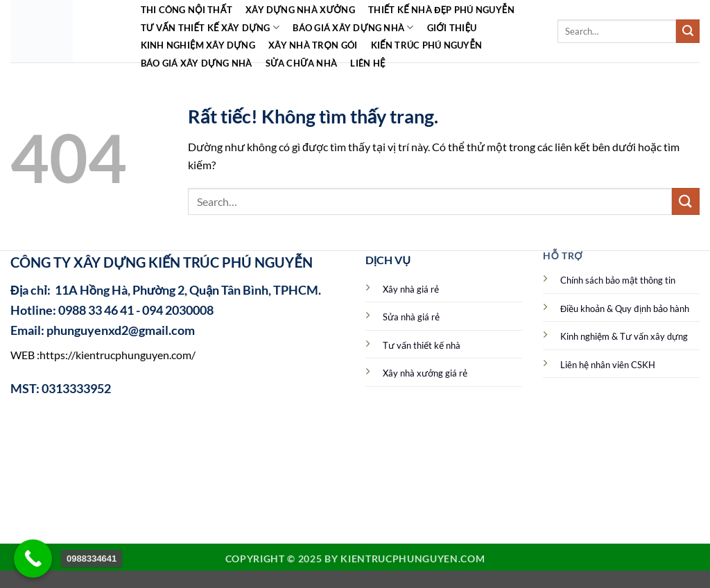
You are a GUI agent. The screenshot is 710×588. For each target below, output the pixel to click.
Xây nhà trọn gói (313, 45)
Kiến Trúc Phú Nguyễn (427, 45)
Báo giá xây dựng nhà (353, 27)
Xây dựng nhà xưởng (300, 10)
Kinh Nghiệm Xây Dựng (198, 45)
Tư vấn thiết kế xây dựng (210, 27)
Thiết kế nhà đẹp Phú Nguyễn (441, 10)
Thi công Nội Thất (187, 10)
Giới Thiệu (452, 28)
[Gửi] (688, 31)
